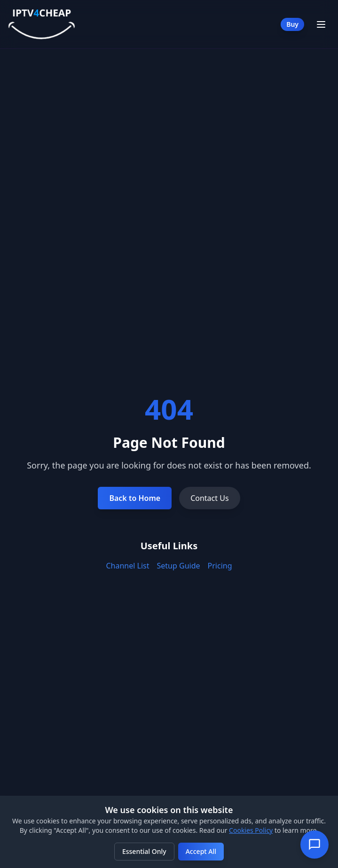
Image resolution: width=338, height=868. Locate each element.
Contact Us (209, 498)
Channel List (127, 566)
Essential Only (144, 851)
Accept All (201, 851)
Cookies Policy (251, 830)
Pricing (220, 566)
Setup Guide (179, 566)
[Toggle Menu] (321, 24)
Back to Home (135, 498)
